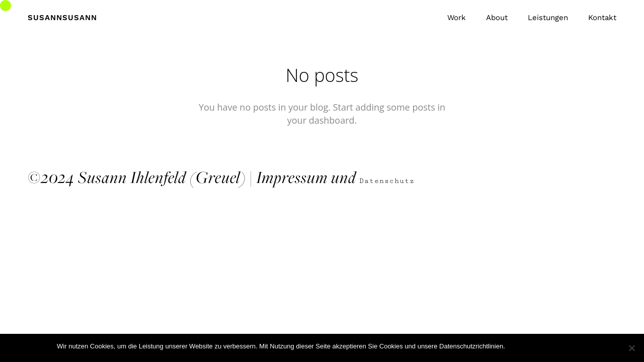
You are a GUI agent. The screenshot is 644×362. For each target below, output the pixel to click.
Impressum (292, 177)
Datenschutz (389, 181)
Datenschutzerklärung (555, 346)
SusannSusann (62, 18)
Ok (514, 346)
